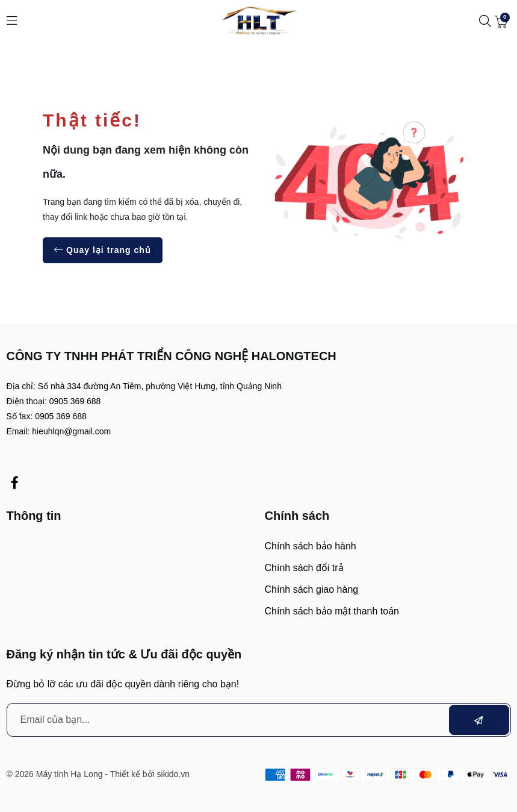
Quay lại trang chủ (103, 250)
